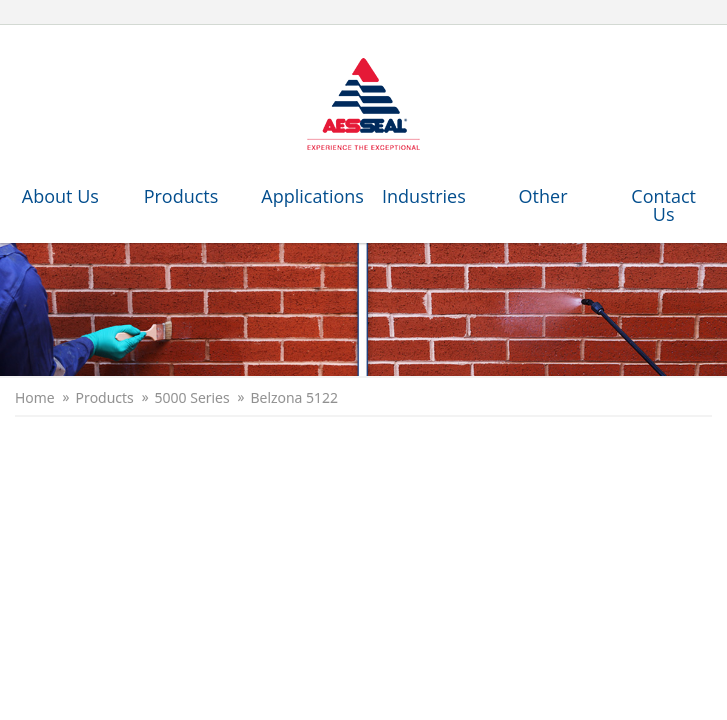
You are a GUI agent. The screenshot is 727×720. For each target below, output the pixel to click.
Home (35, 398)
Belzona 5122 (294, 398)
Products (181, 196)
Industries (424, 196)
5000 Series (192, 398)
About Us (60, 196)
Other (543, 196)
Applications (311, 196)
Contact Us (663, 205)
